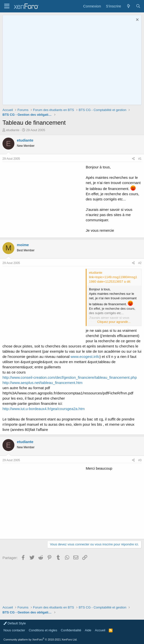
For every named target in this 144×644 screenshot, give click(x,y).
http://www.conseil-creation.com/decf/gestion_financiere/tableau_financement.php (70, 377)
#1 (140, 159)
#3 (140, 460)
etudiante (13, 130)
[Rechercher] (138, 6)
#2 (140, 263)
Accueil (100, 630)
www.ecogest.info (85, 357)
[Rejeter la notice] (137, 20)
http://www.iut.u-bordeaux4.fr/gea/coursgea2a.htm (44, 409)
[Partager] (133, 159)
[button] (7, 6)
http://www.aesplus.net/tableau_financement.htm (43, 383)
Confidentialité (71, 630)
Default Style (15, 623)
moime (23, 245)
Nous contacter (14, 630)
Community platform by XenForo (40, 640)
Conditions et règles (43, 630)
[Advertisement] (44, 199)
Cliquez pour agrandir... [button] (114, 322)
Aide (88, 630)
